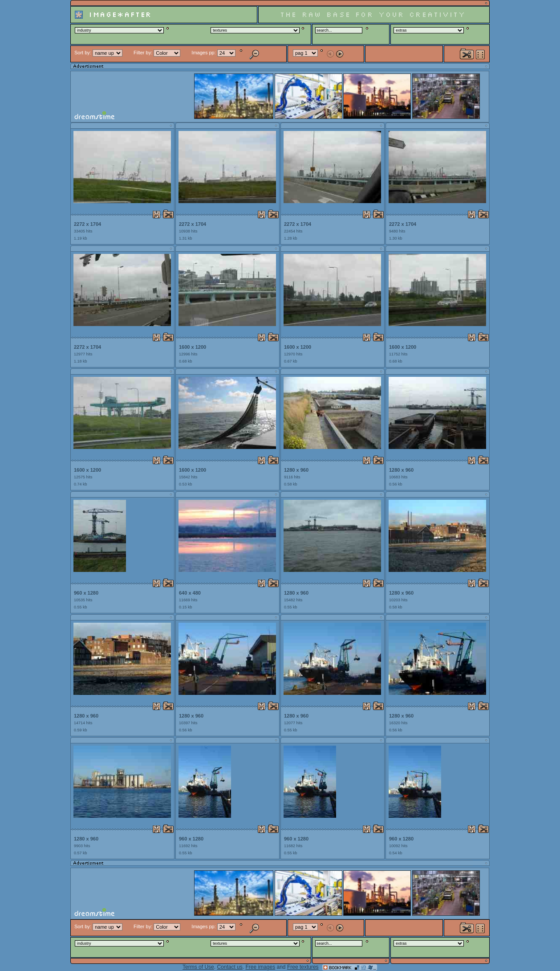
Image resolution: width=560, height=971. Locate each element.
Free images (260, 967)
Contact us (229, 967)
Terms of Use (198, 967)
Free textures (303, 967)
